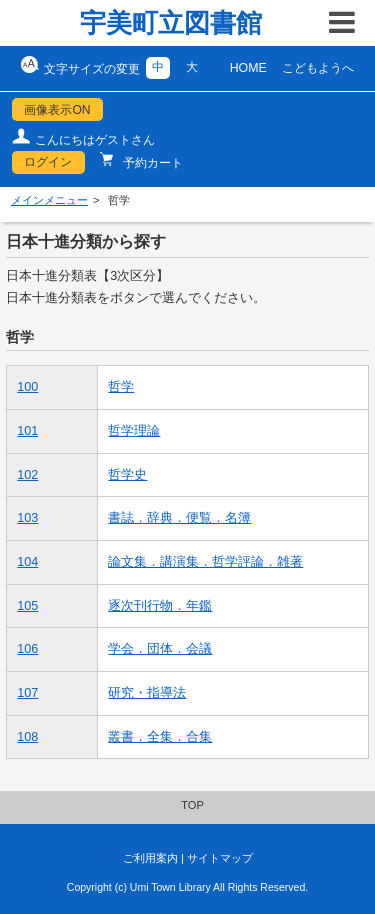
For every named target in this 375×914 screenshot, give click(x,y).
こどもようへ (318, 68)
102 (27, 475)
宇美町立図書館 (171, 23)
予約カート (151, 163)
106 (27, 649)
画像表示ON (57, 110)
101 (27, 431)
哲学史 (127, 475)
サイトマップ (220, 858)
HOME (248, 68)
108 (27, 737)
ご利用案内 (150, 858)
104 (27, 562)
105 (27, 606)
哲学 (121, 387)
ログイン (48, 162)
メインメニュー (49, 200)
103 (27, 518)
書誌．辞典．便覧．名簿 (179, 518)
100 (27, 387)
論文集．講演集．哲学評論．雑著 (205, 562)
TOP (192, 805)
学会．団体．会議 (160, 649)
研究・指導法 (147, 693)
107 (27, 693)
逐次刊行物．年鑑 (160, 606)
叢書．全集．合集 (160, 737)
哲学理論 (134, 431)
